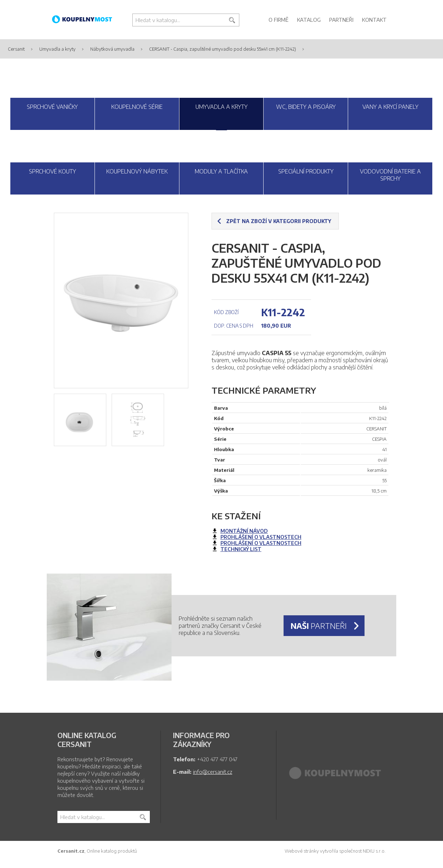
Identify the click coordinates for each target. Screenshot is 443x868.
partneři (319, 626)
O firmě (279, 20)
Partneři (341, 20)
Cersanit (16, 49)
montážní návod (244, 531)
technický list (241, 549)
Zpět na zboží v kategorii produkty (279, 221)
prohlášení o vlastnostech (261, 537)
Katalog (309, 20)
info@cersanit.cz (213, 772)
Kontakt (374, 20)
